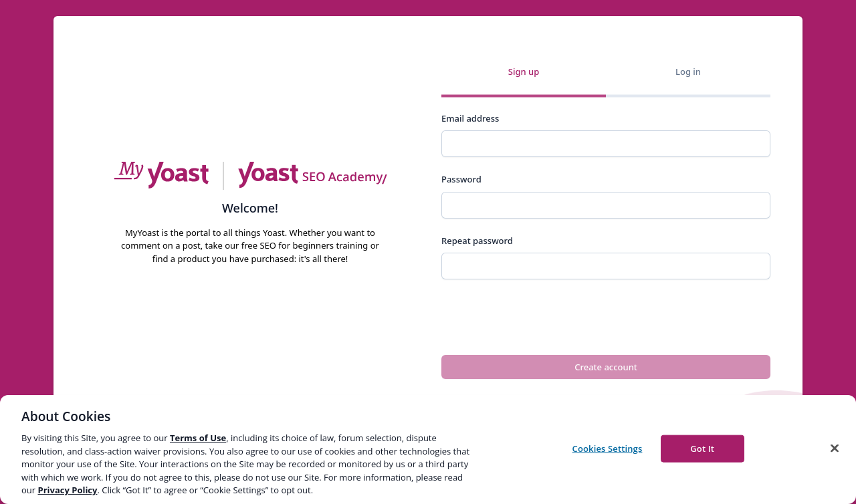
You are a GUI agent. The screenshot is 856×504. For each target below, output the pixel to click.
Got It (702, 448)
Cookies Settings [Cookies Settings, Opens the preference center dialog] (608, 448)
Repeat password (477, 241)
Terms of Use (198, 438)
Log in (688, 72)
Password (461, 179)
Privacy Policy (67, 490)
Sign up (524, 72)
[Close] (835, 448)
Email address (470, 118)
